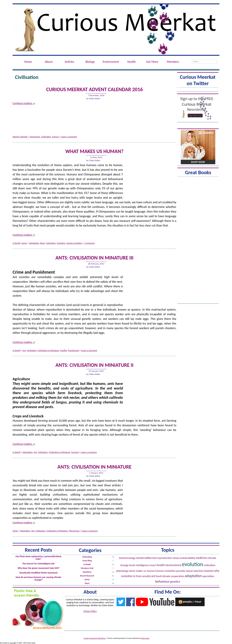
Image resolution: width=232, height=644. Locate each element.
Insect (153, 565)
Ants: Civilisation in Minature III (95, 258)
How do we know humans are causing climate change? (39, 578)
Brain (42, 243)
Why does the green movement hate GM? (38, 568)
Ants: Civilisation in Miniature (94, 467)
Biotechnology (127, 558)
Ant (24, 350)
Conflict (64, 350)
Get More (152, 62)
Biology (90, 62)
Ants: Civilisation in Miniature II (95, 365)
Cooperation (178, 576)
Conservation (144, 558)
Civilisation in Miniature (48, 350)
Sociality (146, 576)
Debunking (87, 557)
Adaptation (34, 243)
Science (56, 137)
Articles (69, 62)
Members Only (87, 568)
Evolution (61, 243)
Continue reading (24, 103)
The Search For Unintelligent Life (38, 564)
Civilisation (46, 137)
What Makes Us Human (142, 571)
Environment (111, 62)
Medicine (201, 558)
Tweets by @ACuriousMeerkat (198, 90)
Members (173, 62)
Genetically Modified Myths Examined (38, 573)
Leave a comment (69, 137)
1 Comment (89, 243)
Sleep (176, 558)
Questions (87, 572)
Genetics (175, 582)
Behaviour (162, 581)
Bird (155, 558)
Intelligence (143, 565)
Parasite (181, 571)
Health (132, 62)
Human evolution (74, 243)
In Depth (16, 243)
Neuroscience (173, 565)
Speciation (208, 576)
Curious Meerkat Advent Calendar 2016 (94, 89)
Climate (166, 576)
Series (24, 243)
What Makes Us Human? (95, 151)
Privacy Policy (90, 611)
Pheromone (74, 531)
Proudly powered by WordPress (95, 638)
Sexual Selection (195, 571)
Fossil (159, 576)
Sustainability (187, 558)
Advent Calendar (20, 137)
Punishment (74, 350)
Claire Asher (95, 98)
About (49, 62)
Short (87, 583)
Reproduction (165, 558)
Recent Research (87, 576)
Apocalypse (35, 137)
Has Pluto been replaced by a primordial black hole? (38, 558)
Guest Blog (87, 561)
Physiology (122, 571)
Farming (75, 452)
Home (28, 62)
